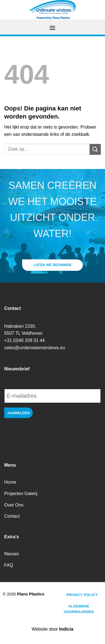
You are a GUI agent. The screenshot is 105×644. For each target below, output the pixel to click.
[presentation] (47, 437)
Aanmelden (18, 413)
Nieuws (11, 554)
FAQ (9, 565)
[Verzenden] (95, 149)
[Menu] (52, 28)
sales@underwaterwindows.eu (35, 348)
